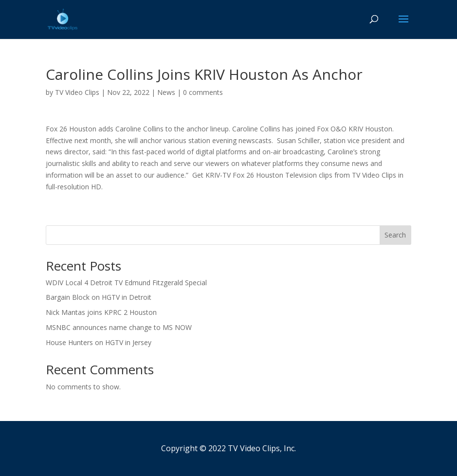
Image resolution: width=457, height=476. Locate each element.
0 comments (203, 92)
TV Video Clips (77, 92)
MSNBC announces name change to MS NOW (119, 327)
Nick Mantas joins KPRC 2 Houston (101, 312)
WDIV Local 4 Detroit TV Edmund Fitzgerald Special (126, 283)
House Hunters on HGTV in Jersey (99, 342)
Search (395, 235)
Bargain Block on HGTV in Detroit (99, 297)
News (166, 92)
